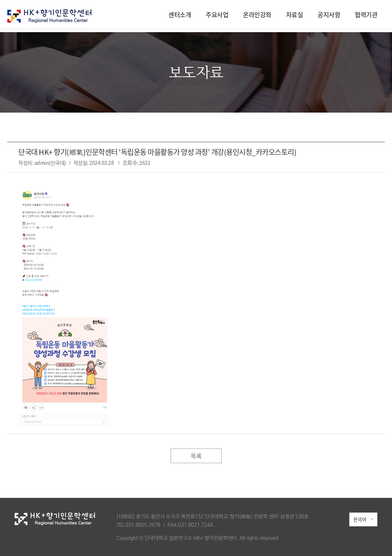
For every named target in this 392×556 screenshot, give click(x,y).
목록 (196, 456)
